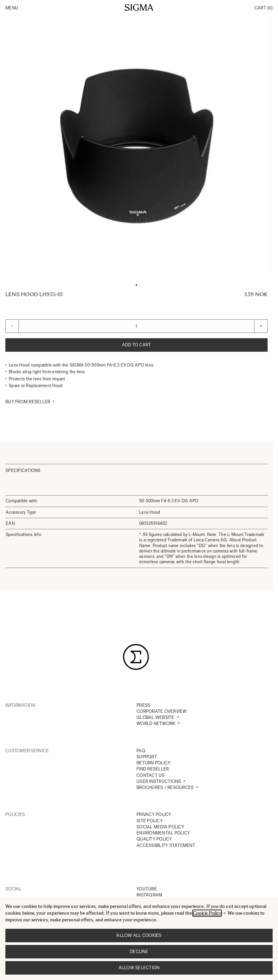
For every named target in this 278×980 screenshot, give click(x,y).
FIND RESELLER (153, 769)
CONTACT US (151, 775)
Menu (12, 8)
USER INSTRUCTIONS (159, 781)
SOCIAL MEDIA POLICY (160, 827)
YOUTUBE (147, 889)
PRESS (143, 705)
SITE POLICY (150, 821)
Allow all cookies (139, 935)
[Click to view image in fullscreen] (136, 148)
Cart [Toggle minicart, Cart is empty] (264, 8)
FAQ (141, 751)
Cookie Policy (207, 913)
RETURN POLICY (153, 763)
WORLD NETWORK (156, 723)
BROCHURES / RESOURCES (165, 787)
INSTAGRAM (149, 895)
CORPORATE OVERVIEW (162, 711)
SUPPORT (147, 757)
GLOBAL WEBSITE (155, 717)
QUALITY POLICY (154, 839)
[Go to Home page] (139, 7)
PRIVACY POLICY (154, 814)
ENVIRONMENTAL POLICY (163, 833)
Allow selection (139, 968)
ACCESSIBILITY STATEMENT (166, 845)
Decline (139, 952)
